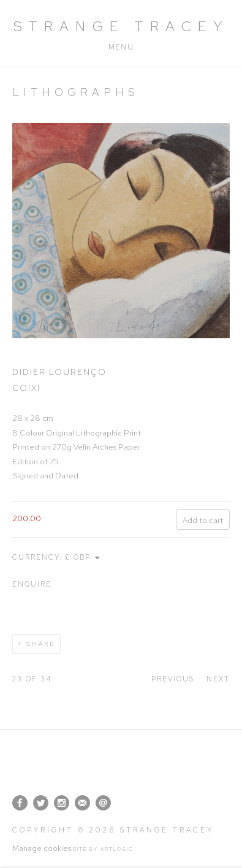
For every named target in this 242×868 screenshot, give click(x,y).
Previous (173, 679)
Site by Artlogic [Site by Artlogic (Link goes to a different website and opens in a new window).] (103, 849)
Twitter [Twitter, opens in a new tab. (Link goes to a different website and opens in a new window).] (41, 803)
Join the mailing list (82, 803)
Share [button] (41, 644)
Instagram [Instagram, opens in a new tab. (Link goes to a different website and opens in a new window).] (62, 803)
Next (218, 679)
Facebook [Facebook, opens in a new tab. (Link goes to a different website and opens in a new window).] (20, 803)
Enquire (32, 584)
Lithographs (76, 92)
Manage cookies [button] (42, 848)
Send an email (103, 803)
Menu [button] (121, 47)
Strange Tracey (121, 26)
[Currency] (83, 557)
